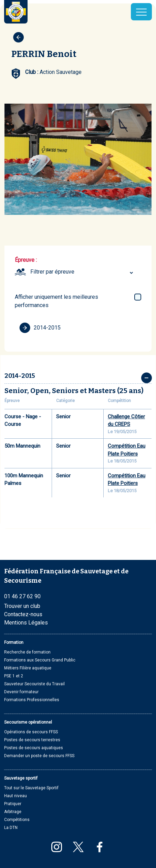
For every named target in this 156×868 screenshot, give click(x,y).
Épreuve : (26, 260)
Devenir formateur (21, 692)
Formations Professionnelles (32, 700)
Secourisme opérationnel (28, 722)
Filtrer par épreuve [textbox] (52, 272)
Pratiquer (13, 804)
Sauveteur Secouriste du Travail (34, 684)
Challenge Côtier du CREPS (126, 421)
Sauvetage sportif (21, 778)
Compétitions (17, 820)
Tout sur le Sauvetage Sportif (31, 788)
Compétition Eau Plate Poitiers (127, 450)
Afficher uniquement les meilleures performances (56, 301)
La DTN (11, 828)
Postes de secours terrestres (32, 740)
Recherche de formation (27, 652)
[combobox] (83, 272)
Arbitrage (13, 812)
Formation (14, 642)
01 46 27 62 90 (22, 596)
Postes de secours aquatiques (34, 748)
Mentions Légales (26, 623)
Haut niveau (15, 796)
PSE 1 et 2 (14, 676)
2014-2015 (40, 328)
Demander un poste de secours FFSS (39, 756)
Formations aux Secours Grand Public (40, 660)
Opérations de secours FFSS (31, 732)
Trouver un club (22, 606)
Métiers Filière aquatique (28, 668)
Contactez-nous (23, 614)
